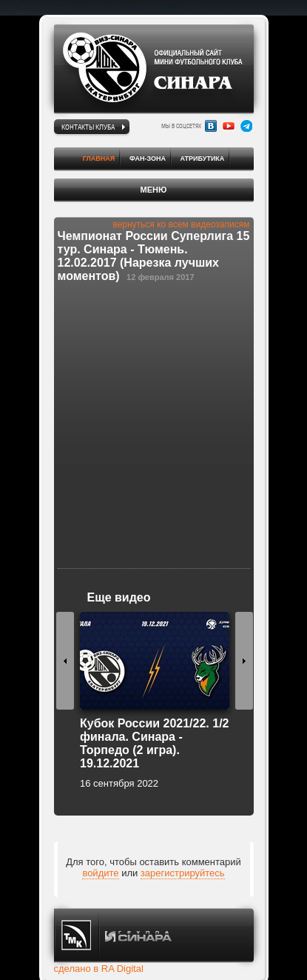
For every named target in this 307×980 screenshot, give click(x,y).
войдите (100, 873)
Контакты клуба (88, 127)
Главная (99, 159)
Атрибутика (203, 159)
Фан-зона (148, 159)
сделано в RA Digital (99, 969)
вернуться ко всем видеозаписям (181, 224)
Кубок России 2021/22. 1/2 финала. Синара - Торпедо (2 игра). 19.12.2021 (155, 743)
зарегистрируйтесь (183, 873)
